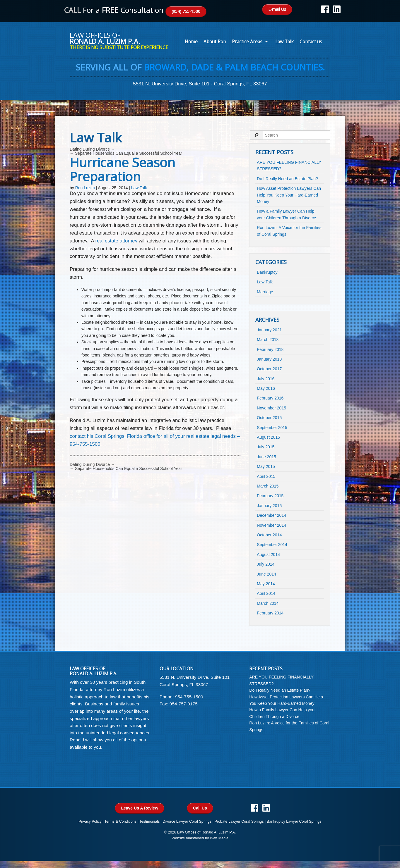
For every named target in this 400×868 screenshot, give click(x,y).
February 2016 (270, 398)
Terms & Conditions (120, 821)
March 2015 (268, 486)
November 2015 (271, 408)
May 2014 (266, 584)
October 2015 (269, 418)
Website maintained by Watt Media (200, 838)
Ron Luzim (85, 188)
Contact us (311, 42)
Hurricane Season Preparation (122, 169)
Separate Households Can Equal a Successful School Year (126, 153)
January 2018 (269, 359)
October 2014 (269, 535)
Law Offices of (121, 40)
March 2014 (268, 603)
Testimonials (149, 821)
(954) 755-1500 (186, 11)
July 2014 (266, 564)
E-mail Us (277, 9)
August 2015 (268, 437)
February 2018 (270, 349)
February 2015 (270, 496)
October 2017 (269, 369)
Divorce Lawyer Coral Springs (187, 821)
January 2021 (269, 330)
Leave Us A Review (140, 808)
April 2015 (266, 476)
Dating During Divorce (92, 149)
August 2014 (268, 554)
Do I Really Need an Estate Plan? (287, 179)
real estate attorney (116, 241)
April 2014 (266, 593)
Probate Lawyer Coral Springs (239, 821)
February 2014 (270, 613)
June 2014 (266, 574)
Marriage (265, 292)
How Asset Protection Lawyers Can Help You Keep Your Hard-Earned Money (289, 195)
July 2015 (266, 447)
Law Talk (284, 42)
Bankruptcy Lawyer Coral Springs (294, 821)
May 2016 (266, 388)
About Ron (215, 42)
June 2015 (266, 457)
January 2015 (269, 506)
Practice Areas (247, 42)
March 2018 (268, 340)
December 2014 (271, 515)
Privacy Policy (90, 821)
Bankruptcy (267, 272)
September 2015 (272, 428)
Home (191, 42)
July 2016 (266, 379)
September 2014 (272, 545)
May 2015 (266, 466)
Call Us (200, 808)
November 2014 (271, 525)
